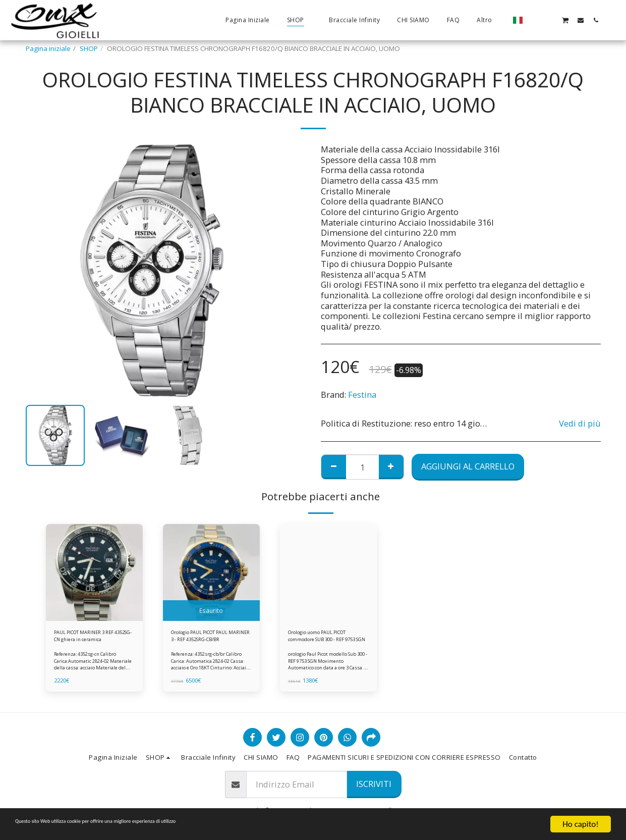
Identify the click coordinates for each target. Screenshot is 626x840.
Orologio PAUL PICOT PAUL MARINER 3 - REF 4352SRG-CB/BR (204, 639)
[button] (535, 20)
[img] (94, 572)
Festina (362, 395)
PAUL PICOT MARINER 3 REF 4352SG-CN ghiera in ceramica (92, 639)
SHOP (89, 48)
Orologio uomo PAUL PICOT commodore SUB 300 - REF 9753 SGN (324, 639)
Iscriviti (374, 784)
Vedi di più (580, 424)
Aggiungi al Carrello (468, 466)
